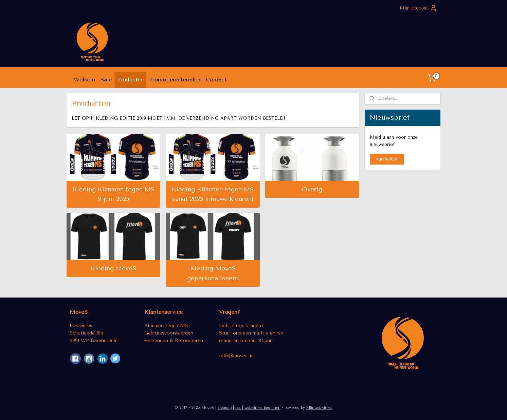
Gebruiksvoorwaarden (169, 333)
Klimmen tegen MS (166, 325)
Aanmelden (387, 159)
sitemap (225, 408)
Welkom (84, 80)
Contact (216, 80)
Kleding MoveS (114, 268)
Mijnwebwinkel (319, 408)
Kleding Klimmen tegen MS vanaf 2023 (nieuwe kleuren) (213, 194)
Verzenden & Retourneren (174, 340)
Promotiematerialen (175, 80)
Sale (106, 80)
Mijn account (419, 8)
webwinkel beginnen (262, 408)
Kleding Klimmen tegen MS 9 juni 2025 (114, 194)
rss (238, 408)
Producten (130, 80)
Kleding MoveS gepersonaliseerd (213, 273)
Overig (312, 189)
